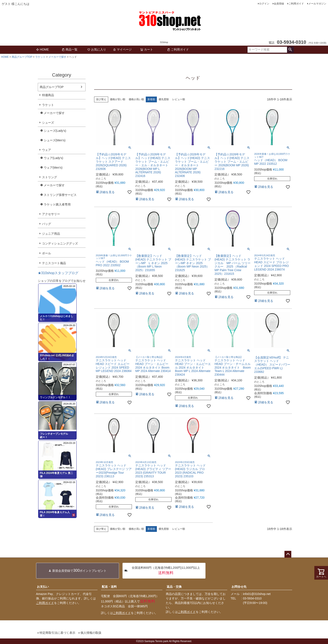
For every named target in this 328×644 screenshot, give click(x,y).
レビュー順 (179, 99)
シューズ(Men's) (55, 140)
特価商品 (48, 95)
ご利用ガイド (296, 4)
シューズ (48, 123)
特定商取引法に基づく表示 (57, 633)
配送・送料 (109, 587)
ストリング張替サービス (60, 195)
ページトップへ (288, 554)
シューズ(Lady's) (55, 131)
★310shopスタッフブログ (58, 273)
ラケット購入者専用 (57, 204)
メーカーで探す (57, 57)
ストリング (50, 177)
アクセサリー (51, 214)
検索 (290, 50)
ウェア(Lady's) (53, 158)
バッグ (47, 224)
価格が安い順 (118, 99)
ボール (47, 253)
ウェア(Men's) (53, 168)
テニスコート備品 (54, 263)
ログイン (264, 4)
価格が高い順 (136, 99)
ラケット (40, 57)
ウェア (47, 150)
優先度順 (164, 99)
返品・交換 (174, 587)
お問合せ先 (239, 587)
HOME (42, 49)
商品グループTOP (22, 57)
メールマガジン (317, 4)
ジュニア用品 (51, 234)
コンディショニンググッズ (60, 243)
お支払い (43, 587)
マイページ (122, 49)
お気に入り (97, 49)
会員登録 (279, 4)
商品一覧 (70, 49)
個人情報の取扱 (91, 633)
